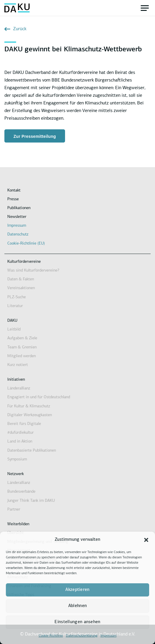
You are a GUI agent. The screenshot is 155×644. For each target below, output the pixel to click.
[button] (146, 540)
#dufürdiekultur (21, 433)
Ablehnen (77, 606)
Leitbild (14, 329)
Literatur (15, 306)
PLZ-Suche (17, 297)
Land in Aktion (20, 442)
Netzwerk (16, 474)
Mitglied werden (22, 356)
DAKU (12, 321)
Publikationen (19, 208)
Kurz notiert (18, 365)
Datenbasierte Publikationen (32, 451)
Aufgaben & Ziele (22, 338)
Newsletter (17, 217)
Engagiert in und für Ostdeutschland (39, 397)
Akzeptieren (77, 590)
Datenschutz (18, 234)
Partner (14, 510)
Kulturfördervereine (24, 262)
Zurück (15, 29)
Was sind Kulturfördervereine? (33, 271)
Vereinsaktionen (21, 288)
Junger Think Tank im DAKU (31, 501)
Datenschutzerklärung (82, 636)
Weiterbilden (18, 524)
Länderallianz (19, 388)
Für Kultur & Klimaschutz (29, 406)
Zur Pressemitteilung (35, 136)
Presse (13, 199)
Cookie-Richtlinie (51, 636)
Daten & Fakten (21, 279)
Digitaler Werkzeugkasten (30, 415)
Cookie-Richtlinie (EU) (26, 244)
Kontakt (14, 190)
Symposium (17, 459)
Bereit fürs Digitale (24, 424)
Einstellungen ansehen (77, 622)
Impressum (109, 636)
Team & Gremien (22, 347)
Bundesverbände (21, 492)
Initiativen (16, 380)
